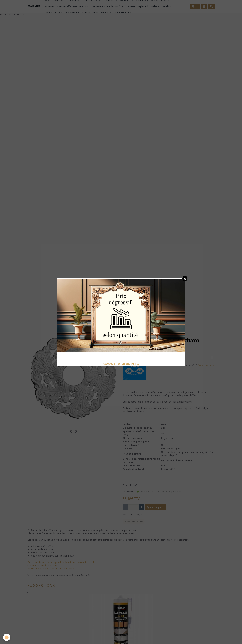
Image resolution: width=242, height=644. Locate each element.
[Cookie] (7, 637)
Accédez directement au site (121, 364)
